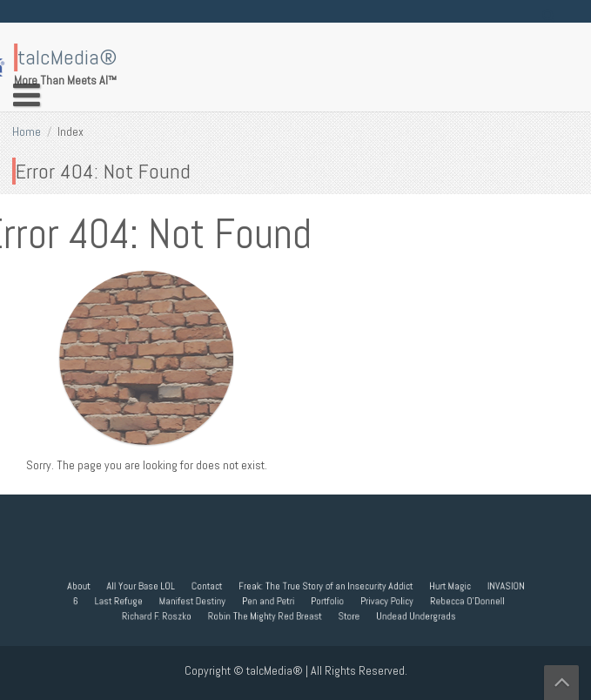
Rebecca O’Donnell (457, 601)
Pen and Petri (269, 601)
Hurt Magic (441, 586)
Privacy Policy (381, 601)
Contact (211, 586)
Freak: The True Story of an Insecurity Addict (323, 586)
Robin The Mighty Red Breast (266, 615)
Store (345, 615)
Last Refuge (128, 601)
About (90, 586)
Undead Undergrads (409, 615)
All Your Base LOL (149, 586)
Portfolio (326, 601)
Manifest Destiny (198, 601)
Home (27, 131)
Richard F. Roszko (164, 615)
